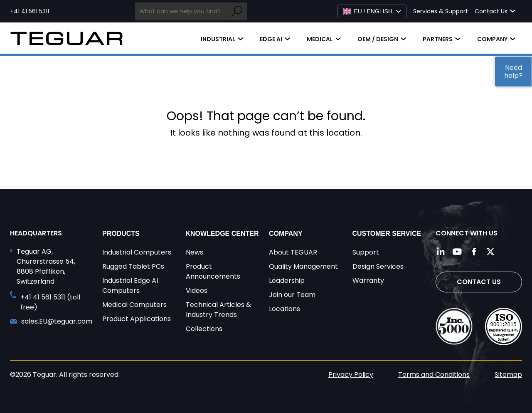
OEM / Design (378, 39)
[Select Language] (372, 11)
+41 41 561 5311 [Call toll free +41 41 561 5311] (30, 11)
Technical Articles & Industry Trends (218, 310)
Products (121, 234)
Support (366, 252)
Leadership (287, 281)
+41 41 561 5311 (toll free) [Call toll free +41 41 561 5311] (50, 302)
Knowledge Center (222, 234)
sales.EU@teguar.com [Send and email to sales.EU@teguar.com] (57, 321)
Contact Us (479, 282)
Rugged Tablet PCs (133, 266)
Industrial (218, 39)
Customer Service (387, 234)
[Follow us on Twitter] (490, 252)
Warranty (368, 281)
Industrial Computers (137, 252)
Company (492, 39)
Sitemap (508, 375)
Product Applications (137, 319)
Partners (438, 39)
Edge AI (271, 39)
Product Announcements (213, 271)
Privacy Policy (351, 375)
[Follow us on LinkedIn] (441, 252)
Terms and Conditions (434, 375)
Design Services (378, 266)
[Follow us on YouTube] (457, 252)
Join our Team (292, 295)
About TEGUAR (293, 252)
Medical (320, 39)
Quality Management (303, 266)
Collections (204, 329)
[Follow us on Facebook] (474, 252)
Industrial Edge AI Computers (130, 286)
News (195, 252)
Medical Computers (134, 305)
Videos (197, 291)
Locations (284, 309)
